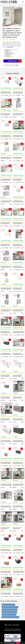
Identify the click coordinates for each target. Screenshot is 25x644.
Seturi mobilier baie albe (8, 605)
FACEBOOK (8, 625)
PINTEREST (16, 625)
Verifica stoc (15, 61)
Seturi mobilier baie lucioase (9, 612)
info (10, 95)
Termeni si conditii (9, 629)
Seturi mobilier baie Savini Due (10, 607)
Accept (18, 643)
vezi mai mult (10, 47)
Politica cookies (17, 631)
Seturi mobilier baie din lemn (9, 610)
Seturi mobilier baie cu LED (9, 615)
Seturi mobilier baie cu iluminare (10, 617)
